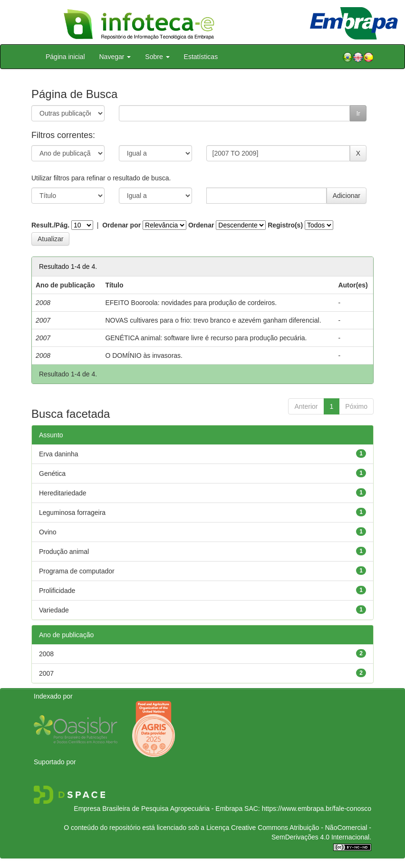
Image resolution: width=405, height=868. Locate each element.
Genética (52, 473)
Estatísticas (201, 57)
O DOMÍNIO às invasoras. (144, 355)
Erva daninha (59, 454)
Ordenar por (121, 225)
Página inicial (65, 57)
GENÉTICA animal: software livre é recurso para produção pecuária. (206, 338)
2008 (46, 654)
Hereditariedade (63, 493)
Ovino (48, 532)
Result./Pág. (50, 225)
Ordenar (201, 225)
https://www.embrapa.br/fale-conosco (317, 809)
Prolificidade (57, 591)
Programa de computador (77, 571)
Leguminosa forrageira (72, 513)
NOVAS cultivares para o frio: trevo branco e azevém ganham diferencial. (213, 320)
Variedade (54, 610)
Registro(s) (285, 225)
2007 (46, 673)
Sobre (157, 57)
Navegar (115, 57)
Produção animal (64, 552)
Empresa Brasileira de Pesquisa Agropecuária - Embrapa (158, 809)
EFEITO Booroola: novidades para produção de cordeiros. (191, 303)
